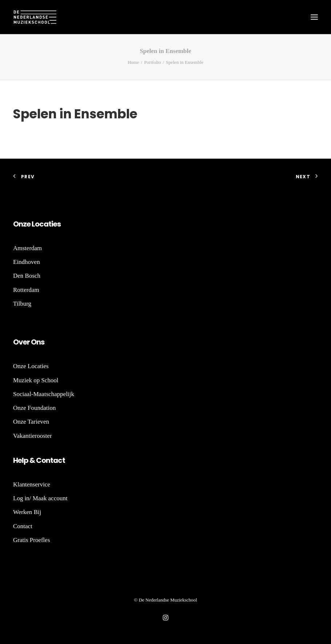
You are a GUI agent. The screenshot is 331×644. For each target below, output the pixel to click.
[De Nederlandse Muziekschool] (35, 17)
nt (49, 460)
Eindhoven (27, 262)
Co (41, 460)
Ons (37, 342)
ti (51, 224)
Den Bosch (27, 276)
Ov (18, 342)
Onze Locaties (31, 366)
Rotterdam (26, 290)
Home (133, 62)
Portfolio (153, 62)
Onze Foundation (35, 408)
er (26, 342)
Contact (23, 526)
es (57, 224)
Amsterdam (27, 248)
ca (44, 224)
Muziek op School (36, 380)
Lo (35, 224)
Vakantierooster (33, 436)
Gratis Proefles (32, 540)
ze (27, 224)
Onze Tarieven (31, 422)
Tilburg (22, 304)
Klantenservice (32, 484)
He (17, 460)
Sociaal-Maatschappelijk (44, 394)
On (18, 224)
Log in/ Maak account (40, 498)
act (59, 460)
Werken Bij (27, 512)
